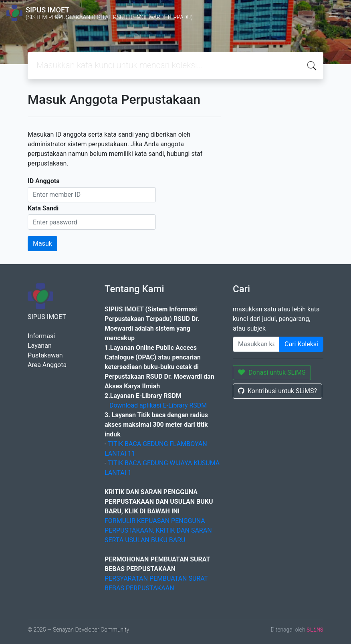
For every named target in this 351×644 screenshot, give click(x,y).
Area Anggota (47, 365)
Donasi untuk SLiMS (272, 372)
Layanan (40, 346)
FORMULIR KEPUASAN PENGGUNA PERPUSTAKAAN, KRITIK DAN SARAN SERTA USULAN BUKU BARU (158, 530)
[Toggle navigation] (333, 13)
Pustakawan (45, 355)
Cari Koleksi (301, 344)
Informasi (41, 336)
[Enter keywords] (256, 344)
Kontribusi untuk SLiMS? (277, 391)
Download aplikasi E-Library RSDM (158, 405)
